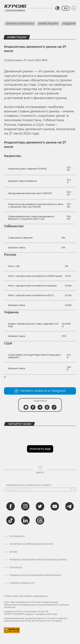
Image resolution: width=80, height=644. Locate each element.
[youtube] (55, 506)
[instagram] (25, 506)
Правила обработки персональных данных (38, 560)
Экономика (15, 10)
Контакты (16, 568)
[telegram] (69, 506)
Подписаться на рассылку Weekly (29, 485)
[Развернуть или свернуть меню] (74, 8)
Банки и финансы (20, 24)
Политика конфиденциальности (31, 544)
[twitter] (40, 506)
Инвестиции (48, 24)
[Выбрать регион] (57, 8)
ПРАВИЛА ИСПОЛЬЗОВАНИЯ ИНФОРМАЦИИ (35, 575)
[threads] (40, 520)
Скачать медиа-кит (22, 583)
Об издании (17, 536)
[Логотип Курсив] (15, 6)
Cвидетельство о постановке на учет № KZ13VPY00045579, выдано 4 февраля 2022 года (31, 613)
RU (66, 8)
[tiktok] (11, 520)
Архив (13, 552)
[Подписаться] (73, 490)
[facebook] (11, 506)
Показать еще (40, 449)
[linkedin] (25, 520)
